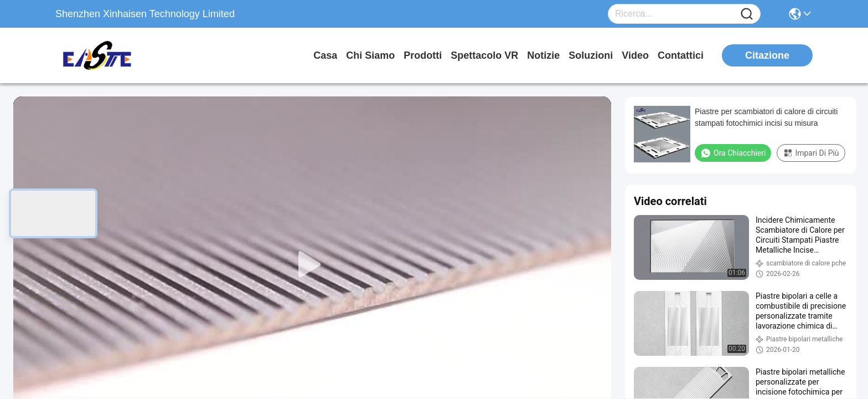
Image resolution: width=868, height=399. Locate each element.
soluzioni (591, 55)
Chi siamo (370, 55)
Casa (325, 55)
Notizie (543, 55)
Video (635, 55)
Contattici (681, 55)
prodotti (423, 55)
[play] (312, 265)
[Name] (747, 14)
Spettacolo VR (484, 55)
